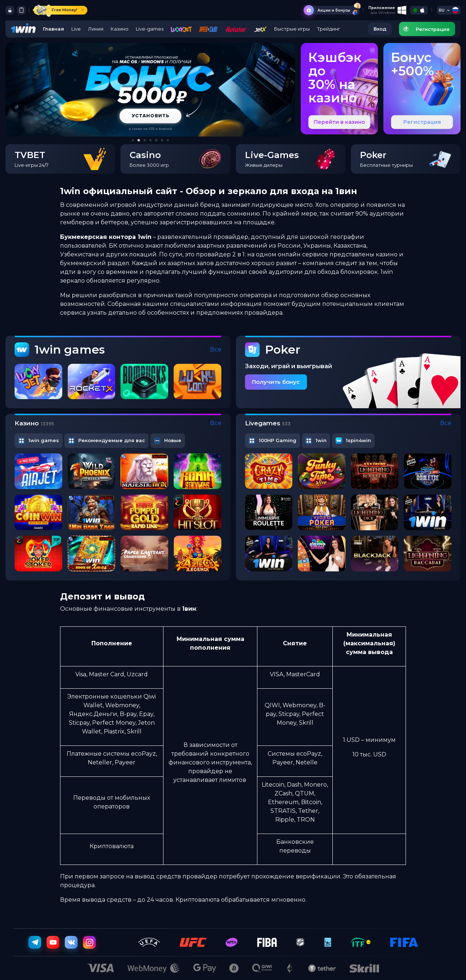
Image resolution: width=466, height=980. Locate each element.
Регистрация (422, 122)
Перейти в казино (339, 122)
